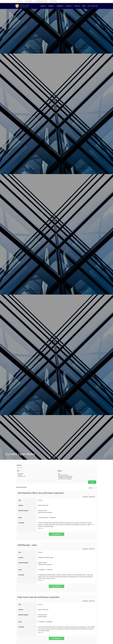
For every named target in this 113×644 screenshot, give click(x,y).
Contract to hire (36, 477)
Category (60, 471)
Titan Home (19, 1)
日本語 (84, 6)
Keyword (19, 465)
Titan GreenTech (53, 1)
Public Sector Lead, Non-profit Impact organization (39, 597)
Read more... (41, 528)
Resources (69, 6)
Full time (36, 475)
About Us (44, 6)
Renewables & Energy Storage (77, 477)
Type (18, 471)
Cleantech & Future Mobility (77, 478)
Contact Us (77, 6)
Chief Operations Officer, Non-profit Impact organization (41, 493)
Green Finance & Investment (77, 480)
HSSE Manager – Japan (27, 545)
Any (77, 474)
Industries (52, 6)
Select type (36, 474)
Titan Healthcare (29, 1)
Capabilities (60, 6)
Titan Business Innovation (41, 1)
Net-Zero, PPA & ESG (77, 475)
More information (56, 534)
